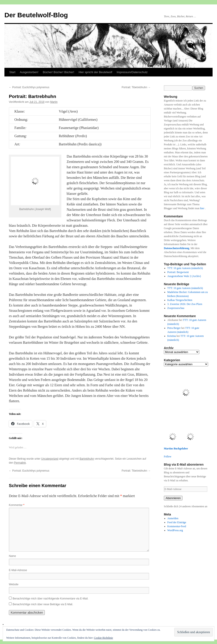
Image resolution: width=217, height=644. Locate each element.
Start (12, 72)
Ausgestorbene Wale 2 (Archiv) (184, 276)
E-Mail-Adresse (18, 570)
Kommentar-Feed (177, 526)
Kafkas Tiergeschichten (180, 300)
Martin (54, 102)
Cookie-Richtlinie (103, 638)
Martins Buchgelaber (176, 449)
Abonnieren (173, 498)
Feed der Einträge (177, 522)
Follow (168, 457)
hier (203, 208)
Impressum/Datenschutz (132, 72)
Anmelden (173, 518)
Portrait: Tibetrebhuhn (136, 87)
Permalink (20, 463)
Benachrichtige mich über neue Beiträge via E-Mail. (43, 604)
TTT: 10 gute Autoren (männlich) (185, 268)
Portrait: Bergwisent (178, 272)
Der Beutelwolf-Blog (36, 15)
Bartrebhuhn (87, 459)
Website (14, 584)
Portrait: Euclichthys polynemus (29, 87)
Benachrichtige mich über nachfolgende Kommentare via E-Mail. (50, 599)
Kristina (172, 336)
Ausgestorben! (29, 72)
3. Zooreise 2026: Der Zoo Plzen (185, 304)
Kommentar (17, 505)
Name (12, 556)
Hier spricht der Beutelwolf (95, 72)
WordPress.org (175, 530)
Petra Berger (174, 328)
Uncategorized (50, 459)
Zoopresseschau (176, 308)
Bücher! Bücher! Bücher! (58, 72)
